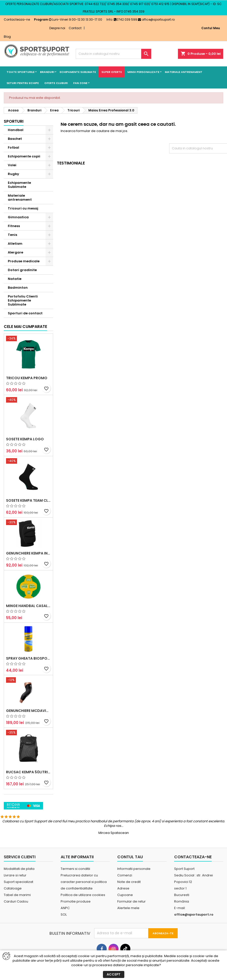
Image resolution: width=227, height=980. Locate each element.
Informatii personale (134, 893)
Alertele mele (128, 932)
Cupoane (125, 919)
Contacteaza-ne (17, 19)
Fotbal (13, 147)
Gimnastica (18, 217)
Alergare (15, 252)
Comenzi (125, 900)
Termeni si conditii (75, 893)
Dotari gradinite (22, 270)
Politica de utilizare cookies (83, 919)
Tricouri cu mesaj (23, 208)
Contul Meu (211, 28)
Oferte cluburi (56, 83)
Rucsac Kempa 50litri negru (28, 825)
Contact (75, 28)
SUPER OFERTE (112, 72)
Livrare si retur (15, 900)
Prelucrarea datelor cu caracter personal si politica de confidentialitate (84, 906)
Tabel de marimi (17, 919)
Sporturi (14, 121)
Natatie (15, 279)
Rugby (13, 174)
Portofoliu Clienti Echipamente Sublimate (23, 300)
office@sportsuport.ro (156, 19)
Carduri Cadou (16, 926)
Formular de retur (131, 926)
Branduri (47, 72)
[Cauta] (114, 54)
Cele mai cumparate (25, 379)
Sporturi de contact (25, 313)
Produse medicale (24, 261)
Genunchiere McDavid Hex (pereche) (28, 763)
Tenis (12, 235)
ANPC (65, 932)
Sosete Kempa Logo (25, 492)
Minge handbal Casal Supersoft (28, 659)
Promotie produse (76, 926)
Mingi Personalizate (143, 72)
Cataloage (13, 913)
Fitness (14, 226)
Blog (7, 37)
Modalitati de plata (19, 893)
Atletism (15, 244)
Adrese (123, 913)
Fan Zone (80, 83)
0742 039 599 (125, 19)
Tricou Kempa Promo (27, 431)
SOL (64, 939)
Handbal (16, 130)
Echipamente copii (24, 156)
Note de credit (129, 906)
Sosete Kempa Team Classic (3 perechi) (28, 553)
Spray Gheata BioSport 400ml (28, 711)
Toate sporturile (21, 72)
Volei (12, 165)
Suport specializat (18, 906)
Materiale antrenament (184, 72)
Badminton (18, 288)
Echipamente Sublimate (78, 72)
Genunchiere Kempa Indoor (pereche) (28, 606)
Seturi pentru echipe (23, 83)
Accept (114, 974)
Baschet (15, 139)
